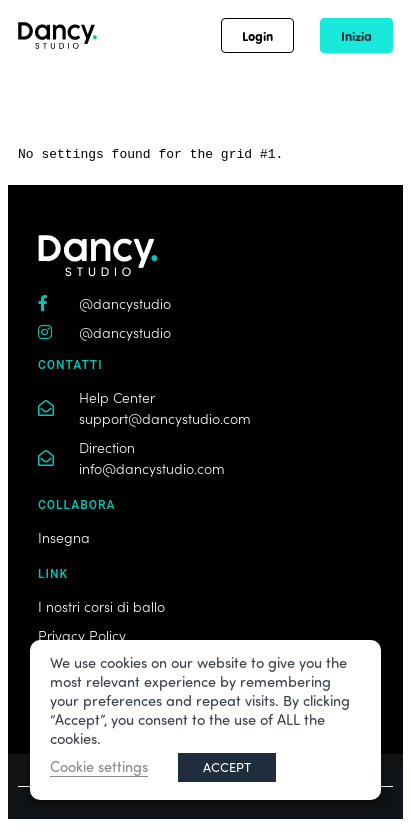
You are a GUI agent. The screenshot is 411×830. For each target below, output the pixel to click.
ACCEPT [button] (227, 767)
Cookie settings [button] (99, 766)
